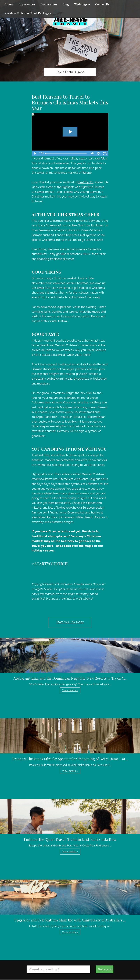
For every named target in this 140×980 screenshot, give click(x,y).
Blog (66, 4)
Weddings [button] (82, 4)
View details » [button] (70, 690)
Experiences (27, 4)
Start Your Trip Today (70, 622)
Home (9, 4)
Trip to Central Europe (70, 72)
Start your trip (105, 969)
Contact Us (102, 4)
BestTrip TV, (86, 182)
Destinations (49, 4)
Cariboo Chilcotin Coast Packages (28, 13)
